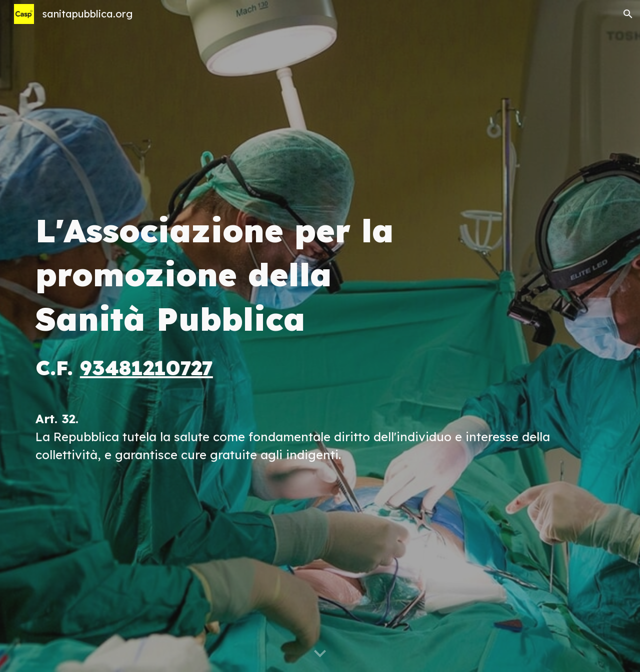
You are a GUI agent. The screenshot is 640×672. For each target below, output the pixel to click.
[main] (320, 336)
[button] (628, 14)
